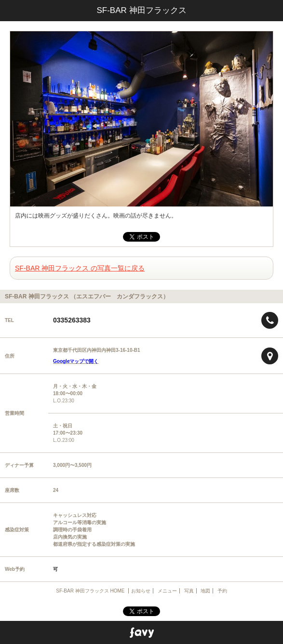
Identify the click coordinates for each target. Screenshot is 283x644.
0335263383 (72, 320)
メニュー (167, 591)
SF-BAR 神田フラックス (141, 10)
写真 (189, 591)
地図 (205, 591)
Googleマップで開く (76, 361)
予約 (222, 591)
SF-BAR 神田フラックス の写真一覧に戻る (80, 268)
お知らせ (141, 591)
